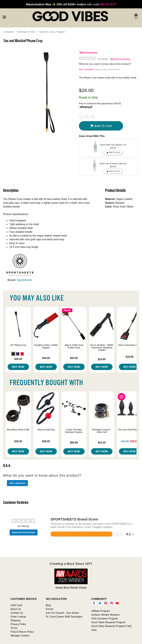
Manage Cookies (20, 635)
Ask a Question (86, 69)
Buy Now (18, 367)
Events (50, 609)
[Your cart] (136, 17)
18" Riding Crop (18, 345)
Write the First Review (120, 59)
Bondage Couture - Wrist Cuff (102, 431)
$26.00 (18, 359)
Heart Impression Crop (130, 345)
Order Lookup (18, 617)
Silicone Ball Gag (46, 430)
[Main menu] (4, 17)
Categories (9, 32)
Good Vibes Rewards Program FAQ (111, 626)
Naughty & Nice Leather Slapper (46, 346)
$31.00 (102, 443)
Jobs (94, 630)
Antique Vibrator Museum (106, 615)
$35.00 (18, 441)
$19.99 (130, 357)
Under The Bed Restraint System (74, 431)
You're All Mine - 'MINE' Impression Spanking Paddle (102, 348)
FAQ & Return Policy (22, 632)
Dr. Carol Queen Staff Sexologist (64, 617)
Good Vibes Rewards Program (108, 622)
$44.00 (46, 358)
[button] (13, 354)
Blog (48, 605)
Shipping (15, 620)
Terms (14, 628)
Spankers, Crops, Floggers (52, 32)
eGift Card (16, 605)
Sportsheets (24, 280)
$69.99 (74, 443)
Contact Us (17, 613)
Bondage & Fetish (27, 32)
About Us (16, 609)
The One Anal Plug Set (130, 430)
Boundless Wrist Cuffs (18, 430)
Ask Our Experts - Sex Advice (62, 613)
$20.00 (74, 358)
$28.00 (46, 441)
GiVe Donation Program (105, 618)
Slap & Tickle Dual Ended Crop (74, 346)
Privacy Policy (18, 624)
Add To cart (101, 126)
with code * (71, 4)
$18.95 (102, 359)
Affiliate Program (101, 611)
